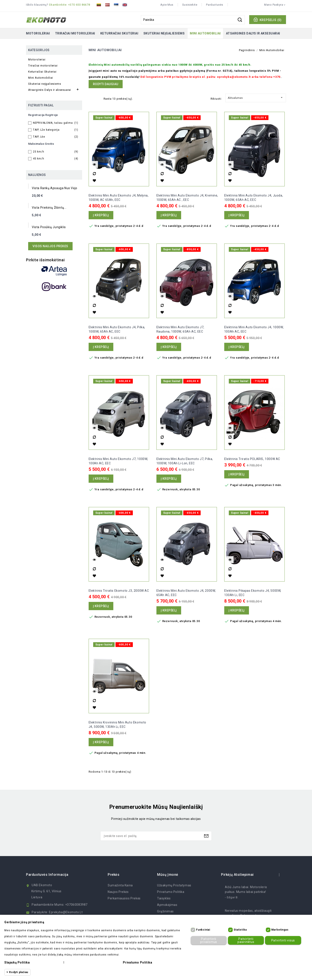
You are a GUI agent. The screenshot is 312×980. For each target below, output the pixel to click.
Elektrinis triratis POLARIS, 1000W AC (252, 459)
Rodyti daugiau (106, 84)
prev (275, 875)
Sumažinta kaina (120, 885)
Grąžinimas (165, 911)
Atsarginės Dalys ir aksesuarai (253, 33)
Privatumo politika (171, 892)
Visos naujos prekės (50, 246)
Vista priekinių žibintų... (49, 208)
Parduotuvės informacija (47, 875)
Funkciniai (203, 930)
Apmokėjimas (167, 905)
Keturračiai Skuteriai (119, 33)
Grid (91, 98)
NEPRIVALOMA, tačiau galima (56, 123)
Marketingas (280, 930)
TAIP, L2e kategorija (56, 130)
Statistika (240, 930)
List (98, 98)
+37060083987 (76, 905)
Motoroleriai (38, 33)
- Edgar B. (232, 897)
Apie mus (167, 5)
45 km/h (56, 159)
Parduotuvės (215, 5)
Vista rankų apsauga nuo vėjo (55, 188)
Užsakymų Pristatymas (174, 885)
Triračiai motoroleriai (75, 33)
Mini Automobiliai (205, 33)
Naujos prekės (118, 892)
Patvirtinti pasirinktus (245, 940)
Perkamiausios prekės (124, 898)
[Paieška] (193, 20)
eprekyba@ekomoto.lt (66, 912)
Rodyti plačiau (19, 972)
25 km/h (56, 152)
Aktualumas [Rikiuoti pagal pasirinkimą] (256, 97)
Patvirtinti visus (282, 940)
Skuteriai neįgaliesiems (164, 33)
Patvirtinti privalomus (208, 940)
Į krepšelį (101, 215)
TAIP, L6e (56, 137)
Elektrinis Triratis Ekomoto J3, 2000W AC (119, 591)
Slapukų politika (17, 962)
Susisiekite (190, 5)
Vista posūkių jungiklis (49, 227)
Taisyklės (164, 898)
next (284, 875)
